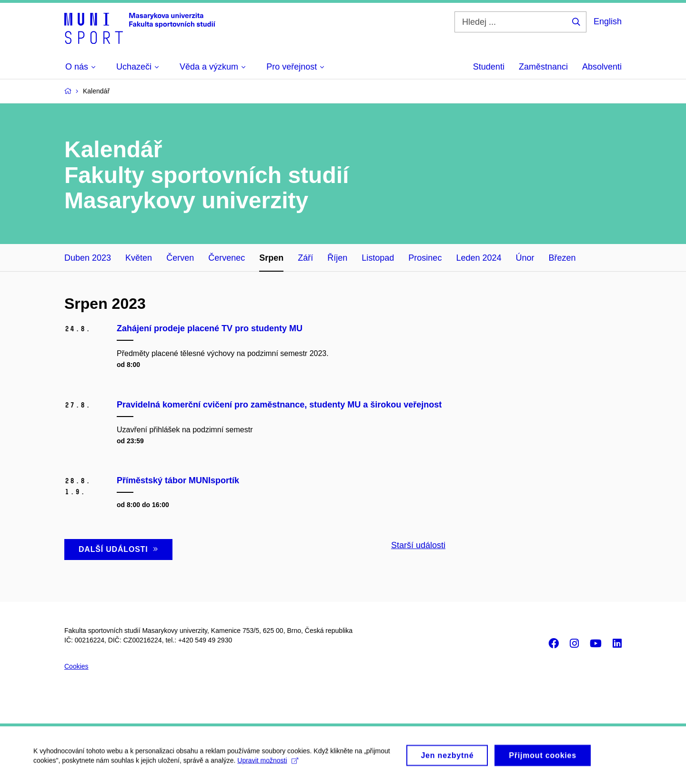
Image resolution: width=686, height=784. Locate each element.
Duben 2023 (88, 258)
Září (305, 258)
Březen (562, 258)
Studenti (489, 67)
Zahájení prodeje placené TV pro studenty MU (210, 328)
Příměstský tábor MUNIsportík (178, 480)
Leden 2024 (479, 258)
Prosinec (425, 258)
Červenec (227, 258)
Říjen (337, 258)
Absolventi (602, 67)
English (608, 21)
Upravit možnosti (267, 764)
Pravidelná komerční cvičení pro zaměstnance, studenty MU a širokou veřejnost (279, 405)
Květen (139, 258)
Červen (180, 258)
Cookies (76, 666)
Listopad (378, 258)
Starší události (418, 545)
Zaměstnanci (543, 67)
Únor (525, 258)
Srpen (271, 258)
